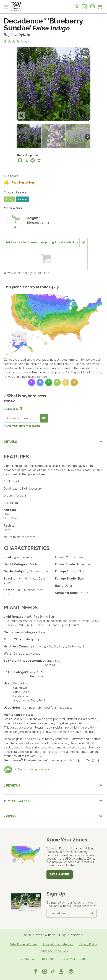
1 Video (10, 816)
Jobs (83, 959)
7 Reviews (12, 785)
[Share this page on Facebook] (20, 160)
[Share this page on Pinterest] (33, 160)
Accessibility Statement (58, 944)
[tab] (53, 442)
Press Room (48, 959)
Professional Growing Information (27, 770)
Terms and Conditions (53, 951)
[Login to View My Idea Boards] (84, 5)
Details (10, 442)
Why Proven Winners (24, 944)
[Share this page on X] (26, 160)
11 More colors (17, 801)
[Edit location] (20, 408)
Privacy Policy (88, 944)
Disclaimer (68, 959)
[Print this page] (39, 160)
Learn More (60, 874)
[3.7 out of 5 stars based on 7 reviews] (16, 42)
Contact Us (28, 959)
